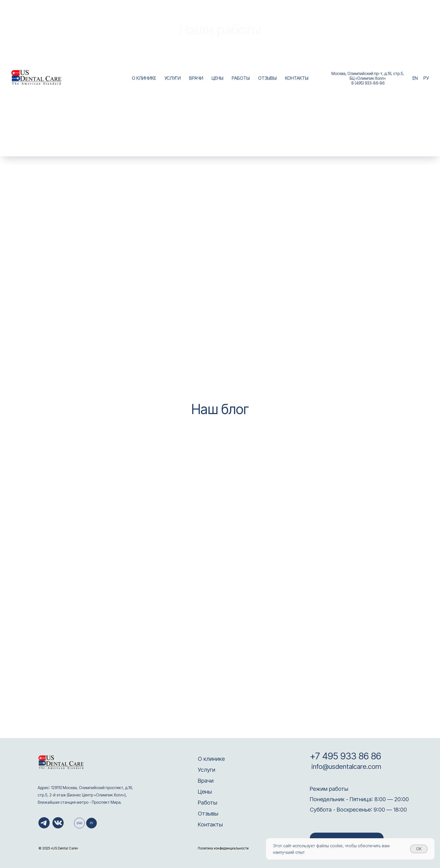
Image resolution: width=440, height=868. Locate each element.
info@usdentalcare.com (345, 767)
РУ (426, 78)
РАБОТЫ (241, 78)
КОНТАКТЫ (297, 78)
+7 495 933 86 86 (345, 756)
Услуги (207, 770)
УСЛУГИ (173, 78)
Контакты (210, 824)
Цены (205, 792)
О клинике (211, 759)
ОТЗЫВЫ (267, 78)
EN (415, 78)
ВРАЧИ (196, 78)
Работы (208, 803)
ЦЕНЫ (217, 78)
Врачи (206, 781)
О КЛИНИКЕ (144, 78)
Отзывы (208, 814)
